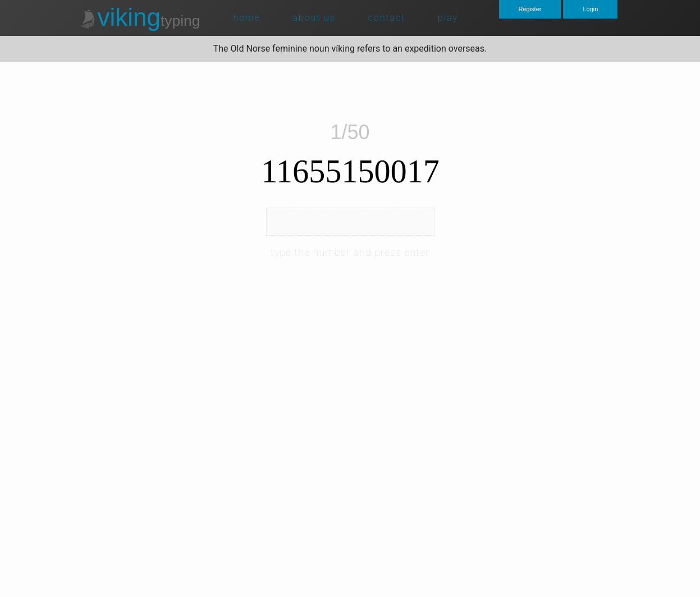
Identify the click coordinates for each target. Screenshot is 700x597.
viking (139, 17)
